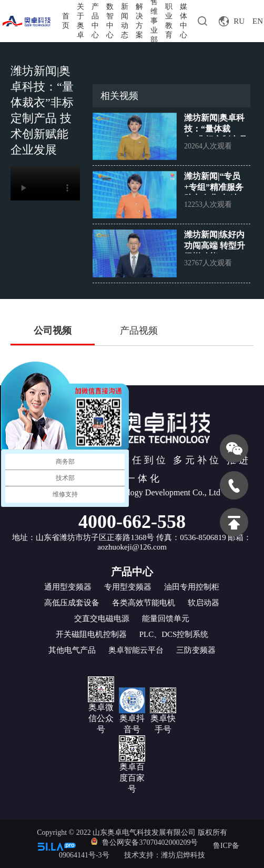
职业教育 (169, 21)
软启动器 (204, 603)
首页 (66, 21)
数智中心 (110, 21)
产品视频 (139, 331)
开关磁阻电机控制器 (91, 634)
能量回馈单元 (166, 618)
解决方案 (139, 21)
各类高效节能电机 (144, 603)
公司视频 (53, 331)
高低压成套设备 (72, 603)
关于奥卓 (80, 21)
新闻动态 (125, 21)
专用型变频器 (128, 587)
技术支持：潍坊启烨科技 (165, 855)
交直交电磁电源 (102, 618)
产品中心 (95, 21)
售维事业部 (154, 21)
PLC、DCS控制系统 (174, 634)
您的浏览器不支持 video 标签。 (45, 183)
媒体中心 (184, 21)
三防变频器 (196, 650)
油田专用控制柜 (192, 587)
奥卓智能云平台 (136, 650)
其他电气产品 (72, 650)
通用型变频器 (68, 587)
